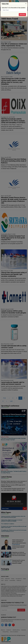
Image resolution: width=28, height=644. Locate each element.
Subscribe (22, 15)
